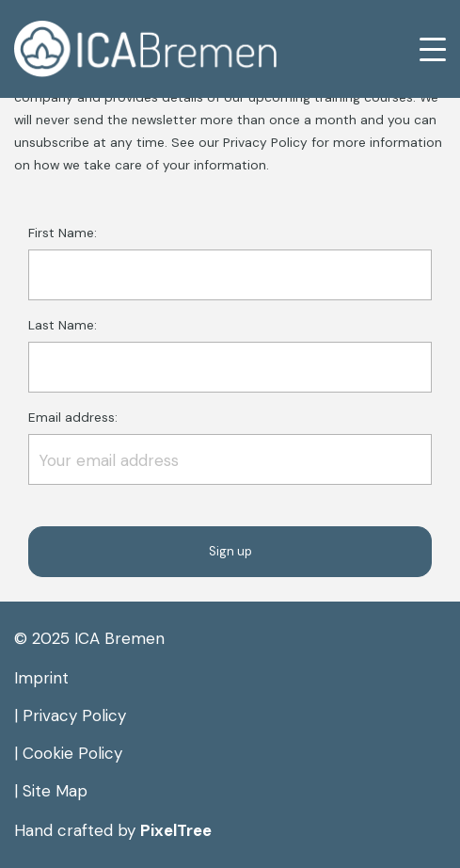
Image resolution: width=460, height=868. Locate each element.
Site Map (55, 791)
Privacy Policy (74, 715)
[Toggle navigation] (420, 49)
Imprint (41, 678)
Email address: (230, 447)
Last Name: (230, 354)
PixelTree (176, 830)
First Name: (230, 262)
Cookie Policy (72, 753)
